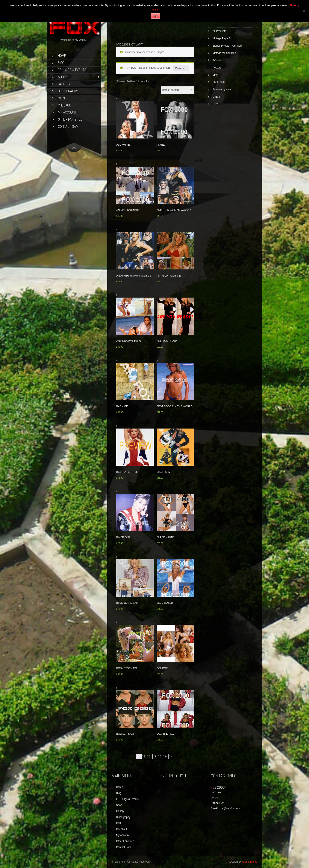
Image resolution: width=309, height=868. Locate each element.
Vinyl (215, 75)
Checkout (65, 105)
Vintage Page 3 (221, 38)
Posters (217, 68)
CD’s (215, 104)
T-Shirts (217, 60)
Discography (68, 91)
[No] (304, 11)
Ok (155, 16)
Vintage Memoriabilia (224, 53)
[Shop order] (177, 90)
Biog (61, 63)
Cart (62, 98)
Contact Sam (68, 127)
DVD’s (216, 97)
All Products (219, 31)
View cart (181, 68)
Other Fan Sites (70, 119)
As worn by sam (222, 90)
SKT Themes (250, 862)
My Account (67, 112)
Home (62, 56)
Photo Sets (219, 82)
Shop (62, 77)
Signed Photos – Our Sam (227, 46)
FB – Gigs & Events (72, 70)
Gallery (64, 84)
